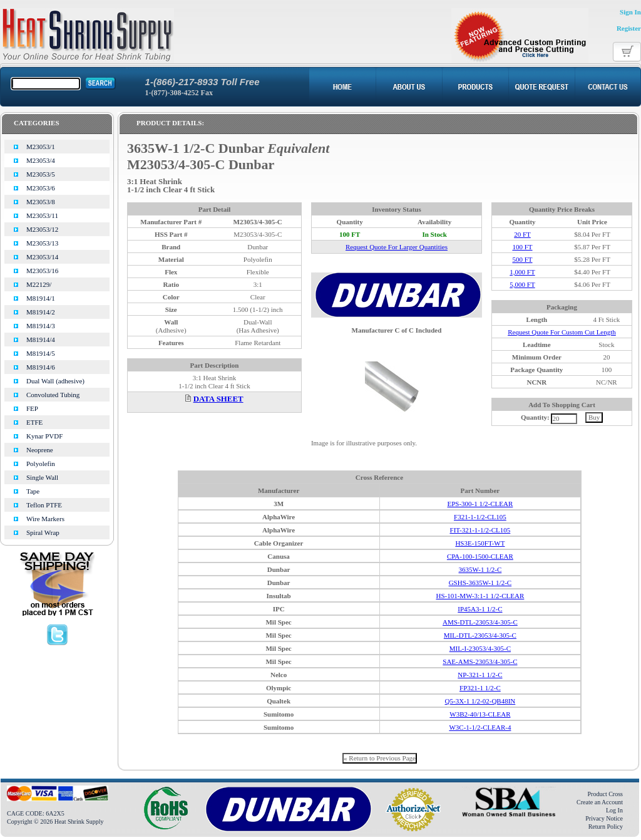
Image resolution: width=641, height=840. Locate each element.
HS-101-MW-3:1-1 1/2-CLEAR (480, 596)
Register (629, 28)
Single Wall (42, 477)
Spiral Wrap (43, 532)
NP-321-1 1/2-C (480, 675)
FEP (32, 408)
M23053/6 (41, 188)
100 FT (522, 247)
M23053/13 (42, 243)
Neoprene (40, 450)
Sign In (630, 12)
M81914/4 (41, 340)
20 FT (522, 234)
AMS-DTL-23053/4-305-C (480, 622)
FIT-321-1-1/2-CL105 (480, 530)
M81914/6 (41, 367)
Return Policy (606, 827)
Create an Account (600, 802)
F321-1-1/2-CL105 (480, 517)
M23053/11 (42, 215)
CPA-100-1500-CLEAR (480, 556)
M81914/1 (41, 298)
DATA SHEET (218, 399)
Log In (614, 810)
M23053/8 (41, 202)
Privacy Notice (604, 818)
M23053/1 (41, 147)
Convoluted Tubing (53, 395)
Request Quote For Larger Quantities (397, 247)
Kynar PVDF (44, 436)
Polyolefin (41, 464)
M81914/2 (41, 312)
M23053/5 (41, 174)
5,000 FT (522, 284)
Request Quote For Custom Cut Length (562, 332)
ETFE (34, 422)
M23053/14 (42, 257)
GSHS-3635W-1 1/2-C (480, 583)
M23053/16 (42, 271)
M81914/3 (41, 326)
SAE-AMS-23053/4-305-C (480, 661)
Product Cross (605, 794)
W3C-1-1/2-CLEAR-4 (480, 727)
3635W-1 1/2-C (480, 569)
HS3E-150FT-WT (480, 543)
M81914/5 (41, 353)
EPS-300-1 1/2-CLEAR (480, 504)
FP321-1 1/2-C (480, 688)
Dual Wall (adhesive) (55, 381)
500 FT (522, 259)
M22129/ (39, 284)
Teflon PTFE (44, 505)
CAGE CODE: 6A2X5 (36, 813)
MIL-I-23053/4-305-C (480, 648)
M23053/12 (42, 229)
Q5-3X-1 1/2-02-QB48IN (480, 701)
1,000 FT (522, 272)
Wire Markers (45, 519)
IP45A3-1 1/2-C (480, 609)
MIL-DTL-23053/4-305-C (480, 635)
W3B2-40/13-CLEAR (480, 714)
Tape (33, 491)
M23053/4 (41, 160)
